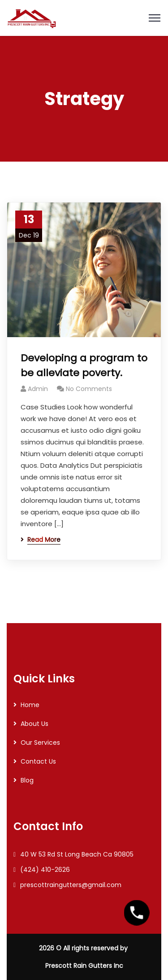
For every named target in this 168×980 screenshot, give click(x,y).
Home (30, 705)
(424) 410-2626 (45, 870)
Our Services (40, 743)
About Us (34, 724)
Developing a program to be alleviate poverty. (84, 365)
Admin (38, 389)
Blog (27, 780)
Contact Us (38, 761)
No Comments (89, 389)
